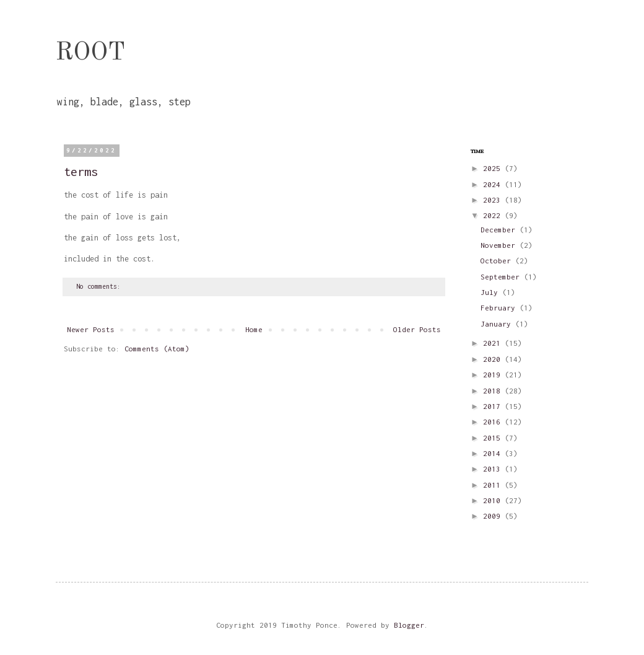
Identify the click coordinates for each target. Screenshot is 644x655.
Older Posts (417, 329)
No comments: (100, 286)
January (498, 324)
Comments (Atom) (157, 349)
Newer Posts (91, 329)
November (500, 245)
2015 (494, 438)
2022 (494, 215)
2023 (494, 200)
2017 (494, 406)
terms (81, 171)
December (500, 230)
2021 (494, 343)
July (491, 292)
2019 (494, 375)
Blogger (409, 625)
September (502, 277)
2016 (494, 422)
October (498, 261)
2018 (494, 391)
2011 (494, 485)
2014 (494, 453)
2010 (494, 500)
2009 (494, 516)
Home (254, 329)
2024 (494, 184)
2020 (494, 359)
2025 (494, 168)
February (500, 308)
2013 (494, 469)
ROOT (90, 53)
